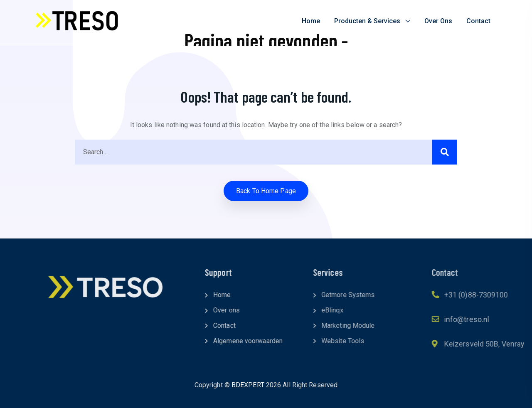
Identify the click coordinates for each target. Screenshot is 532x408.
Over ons (438, 21)
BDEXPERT (248, 385)
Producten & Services (367, 21)
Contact (478, 21)
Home (311, 21)
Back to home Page (266, 191)
